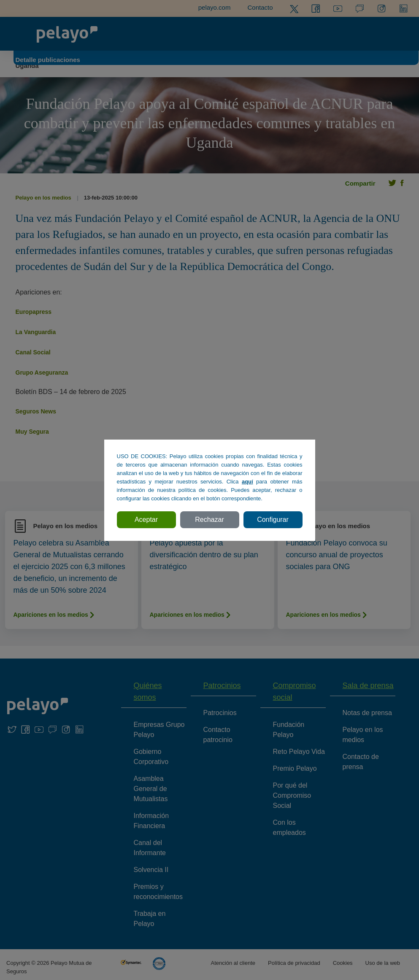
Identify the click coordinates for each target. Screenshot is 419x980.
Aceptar (146, 520)
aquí (247, 482)
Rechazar (209, 520)
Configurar (273, 520)
